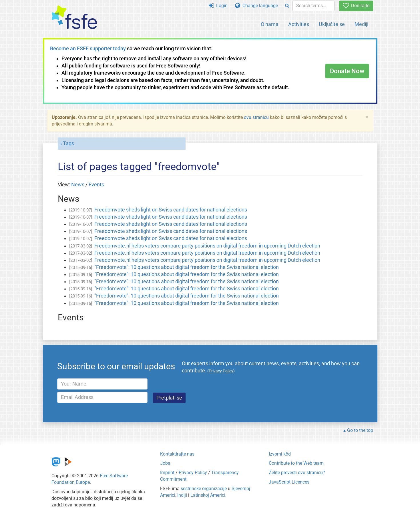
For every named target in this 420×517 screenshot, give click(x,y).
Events (96, 185)
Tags (68, 143)
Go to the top (360, 430)
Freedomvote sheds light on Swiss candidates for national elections (171, 210)
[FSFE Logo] (74, 18)
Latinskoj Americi (208, 495)
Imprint (167, 473)
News (78, 185)
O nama (270, 24)
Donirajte (356, 6)
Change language (256, 6)
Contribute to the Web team (296, 463)
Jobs (165, 463)
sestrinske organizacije (204, 489)
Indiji (182, 495)
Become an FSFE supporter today (88, 49)
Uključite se (332, 24)
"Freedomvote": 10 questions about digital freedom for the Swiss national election (187, 267)
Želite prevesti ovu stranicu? (297, 473)
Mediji (361, 24)
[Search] (287, 6)
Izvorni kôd (280, 454)
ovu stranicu (256, 117)
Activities (299, 24)
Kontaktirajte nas (177, 454)
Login (218, 6)
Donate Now (347, 71)
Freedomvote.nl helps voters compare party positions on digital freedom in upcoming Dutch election (207, 246)
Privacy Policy (193, 473)
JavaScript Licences (289, 482)
